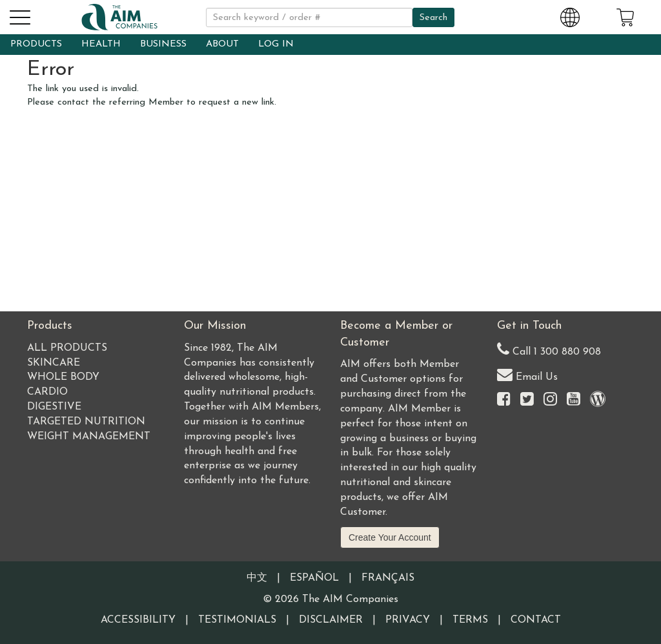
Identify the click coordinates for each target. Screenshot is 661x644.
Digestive (54, 407)
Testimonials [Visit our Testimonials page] (237, 620)
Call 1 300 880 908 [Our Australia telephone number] (549, 349)
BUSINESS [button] (163, 44)
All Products (67, 348)
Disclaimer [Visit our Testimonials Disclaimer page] (331, 620)
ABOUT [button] (222, 44)
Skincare (54, 363)
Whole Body (63, 377)
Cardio (47, 392)
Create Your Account (390, 537)
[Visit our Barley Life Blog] (598, 400)
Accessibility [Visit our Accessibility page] (138, 620)
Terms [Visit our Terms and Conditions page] (470, 620)
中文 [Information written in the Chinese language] (257, 578)
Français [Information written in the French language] (388, 578)
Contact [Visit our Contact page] (536, 620)
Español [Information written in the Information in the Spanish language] (314, 578)
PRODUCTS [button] (36, 44)
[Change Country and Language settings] (570, 16)
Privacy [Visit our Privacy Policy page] (408, 620)
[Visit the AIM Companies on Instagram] (550, 400)
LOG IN (276, 44)
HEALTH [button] (101, 44)
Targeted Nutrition (86, 422)
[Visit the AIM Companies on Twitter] (527, 400)
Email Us (527, 374)
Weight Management (89, 437)
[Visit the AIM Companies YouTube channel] (574, 400)
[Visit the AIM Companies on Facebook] (504, 400)
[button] (19, 16)
